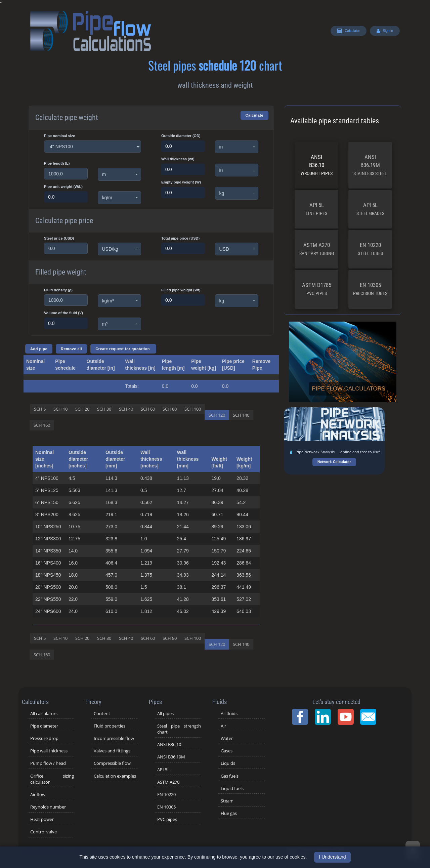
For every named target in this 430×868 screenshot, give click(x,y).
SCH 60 (148, 409)
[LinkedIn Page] (325, 717)
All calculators (44, 713)
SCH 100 (193, 409)
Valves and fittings (112, 751)
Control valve (44, 832)
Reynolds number (48, 807)
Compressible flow (112, 763)
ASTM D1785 (317, 289)
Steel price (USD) (59, 238)
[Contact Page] (370, 717)
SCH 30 (104, 409)
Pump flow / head (48, 763)
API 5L (316, 209)
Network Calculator (334, 462)
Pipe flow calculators (349, 389)
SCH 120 (217, 415)
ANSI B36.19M (370, 165)
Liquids (228, 763)
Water (227, 738)
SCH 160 (42, 425)
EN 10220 (370, 249)
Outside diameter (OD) (181, 136)
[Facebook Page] (302, 717)
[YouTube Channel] (348, 717)
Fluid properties (110, 726)
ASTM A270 (317, 249)
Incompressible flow (114, 738)
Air (223, 726)
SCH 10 (60, 409)
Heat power (42, 819)
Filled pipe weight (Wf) (181, 290)
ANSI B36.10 (317, 165)
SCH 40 (126, 409)
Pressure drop (44, 738)
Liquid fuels (232, 788)
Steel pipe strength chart (179, 729)
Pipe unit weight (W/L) (63, 187)
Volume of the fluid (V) (63, 313)
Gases (227, 751)
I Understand (332, 857)
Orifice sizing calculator (52, 779)
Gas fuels (230, 776)
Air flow (38, 794)
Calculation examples (115, 776)
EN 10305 (370, 289)
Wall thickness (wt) (178, 159)
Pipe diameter (44, 726)
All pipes (165, 713)
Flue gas (229, 813)
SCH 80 (170, 409)
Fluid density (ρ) (58, 290)
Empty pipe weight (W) (181, 182)
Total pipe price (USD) (180, 238)
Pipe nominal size (59, 136)
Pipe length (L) (57, 163)
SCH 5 (40, 409)
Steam (227, 801)
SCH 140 (241, 415)
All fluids (229, 713)
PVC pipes (167, 819)
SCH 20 (82, 409)
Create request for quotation (123, 349)
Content (102, 713)
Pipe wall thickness (49, 751)
